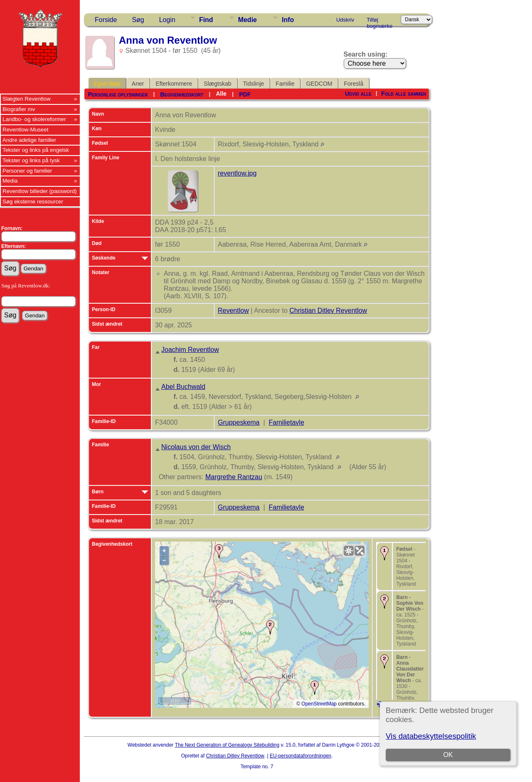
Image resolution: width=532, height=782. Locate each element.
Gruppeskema (239, 422)
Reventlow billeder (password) (40, 191)
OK (448, 755)
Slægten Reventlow (27, 99)
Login (167, 20)
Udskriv (345, 20)
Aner (138, 84)
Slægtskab (217, 84)
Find (206, 20)
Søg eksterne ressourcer (33, 202)
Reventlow (233, 311)
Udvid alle (358, 94)
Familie (285, 84)
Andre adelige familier (29, 140)
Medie (248, 20)
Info (288, 20)
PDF (245, 94)
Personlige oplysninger (118, 94)
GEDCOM (319, 84)
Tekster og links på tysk (31, 160)
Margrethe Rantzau (234, 477)
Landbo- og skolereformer (34, 119)
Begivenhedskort (182, 94)
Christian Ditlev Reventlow (328, 311)
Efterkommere (174, 84)
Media (10, 181)
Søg (138, 20)
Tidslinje (254, 84)
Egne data (107, 84)
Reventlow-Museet (25, 130)
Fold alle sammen (404, 94)
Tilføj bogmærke (379, 21)
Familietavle (286, 422)
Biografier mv (19, 109)
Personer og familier (27, 171)
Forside (106, 20)
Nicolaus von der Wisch (196, 447)
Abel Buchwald (183, 387)
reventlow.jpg (237, 173)
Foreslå (353, 84)
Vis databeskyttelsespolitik (431, 736)
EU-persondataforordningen (300, 756)
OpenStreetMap (319, 704)
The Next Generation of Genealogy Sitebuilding (227, 745)
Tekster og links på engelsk (36, 150)
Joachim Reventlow (190, 350)
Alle (221, 94)
